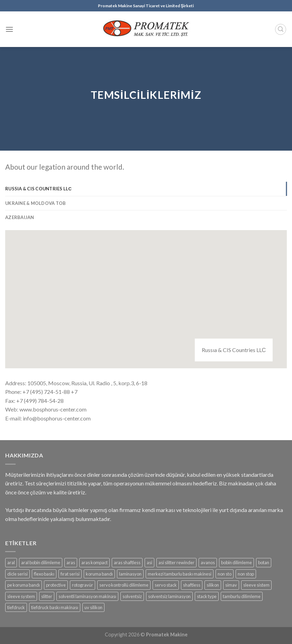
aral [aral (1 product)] (11, 562)
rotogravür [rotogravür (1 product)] (83, 585)
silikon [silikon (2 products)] (213, 585)
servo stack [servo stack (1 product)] (166, 585)
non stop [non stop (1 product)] (246, 574)
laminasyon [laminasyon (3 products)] (130, 574)
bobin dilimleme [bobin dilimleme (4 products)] (236, 562)
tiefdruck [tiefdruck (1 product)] (16, 607)
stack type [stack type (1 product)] (207, 596)
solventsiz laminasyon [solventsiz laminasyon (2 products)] (169, 596)
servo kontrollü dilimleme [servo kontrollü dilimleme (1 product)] (124, 585)
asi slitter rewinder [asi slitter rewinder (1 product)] (176, 562)
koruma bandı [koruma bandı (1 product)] (99, 574)
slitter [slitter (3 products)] (47, 596)
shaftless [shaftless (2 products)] (192, 585)
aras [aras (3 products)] (71, 562)
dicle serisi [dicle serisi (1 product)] (17, 574)
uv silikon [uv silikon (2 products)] (93, 607)
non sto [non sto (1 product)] (225, 574)
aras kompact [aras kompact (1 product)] (94, 562)
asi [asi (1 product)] (149, 562)
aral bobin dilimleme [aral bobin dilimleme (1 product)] (41, 562)
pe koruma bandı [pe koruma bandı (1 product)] (24, 585)
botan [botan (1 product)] (264, 562)
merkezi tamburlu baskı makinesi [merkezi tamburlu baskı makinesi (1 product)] (180, 574)
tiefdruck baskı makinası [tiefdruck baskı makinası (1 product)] (55, 607)
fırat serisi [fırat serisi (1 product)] (70, 574)
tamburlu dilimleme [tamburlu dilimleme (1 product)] (242, 596)
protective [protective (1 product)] (56, 585)
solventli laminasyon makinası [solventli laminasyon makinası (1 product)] (87, 596)
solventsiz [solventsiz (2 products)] (132, 596)
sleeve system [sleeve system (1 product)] (21, 596)
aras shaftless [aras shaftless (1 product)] (127, 562)
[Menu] (9, 29)
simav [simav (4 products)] (231, 585)
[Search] (281, 29)
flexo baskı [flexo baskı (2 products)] (44, 574)
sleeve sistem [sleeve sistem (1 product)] (256, 585)
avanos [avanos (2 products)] (208, 562)
